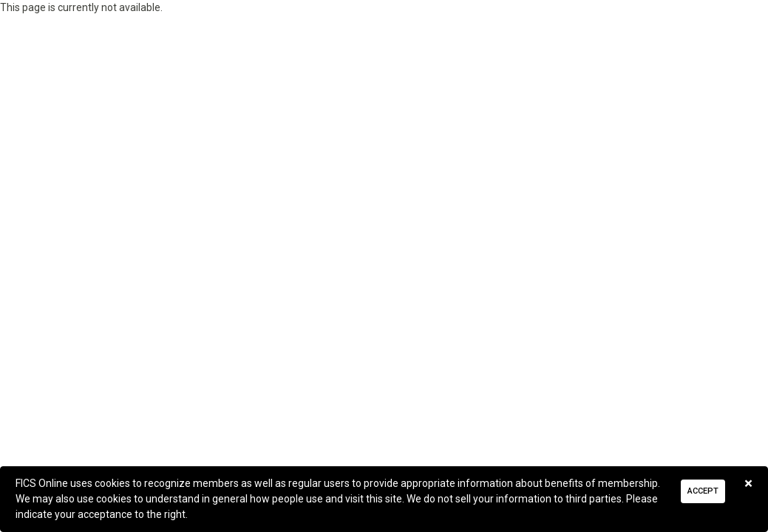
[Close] (748, 484)
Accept (703, 491)
